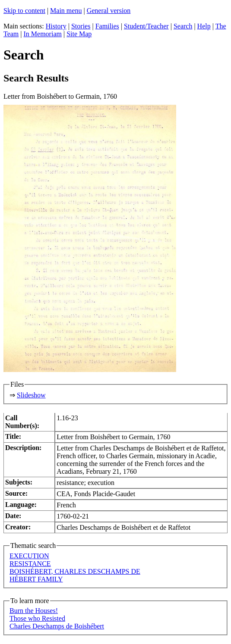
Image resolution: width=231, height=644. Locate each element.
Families (107, 26)
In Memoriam (43, 34)
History (56, 26)
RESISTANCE (30, 564)
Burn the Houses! (34, 611)
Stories (81, 26)
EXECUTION (29, 556)
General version (109, 11)
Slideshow (31, 395)
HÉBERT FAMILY (36, 579)
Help (204, 26)
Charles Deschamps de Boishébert (57, 626)
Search (183, 26)
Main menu (66, 11)
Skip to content (24, 11)
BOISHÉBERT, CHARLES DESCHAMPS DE (75, 571)
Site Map (79, 34)
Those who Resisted (37, 618)
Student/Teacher (146, 26)
